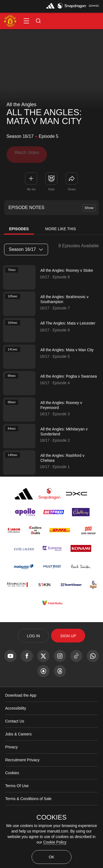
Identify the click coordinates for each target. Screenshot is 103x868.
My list (31, 186)
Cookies (12, 789)
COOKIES (51, 817)
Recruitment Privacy (22, 776)
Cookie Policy (55, 842)
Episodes (19, 226)
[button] (26, 21)
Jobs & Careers (18, 750)
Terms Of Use (17, 802)
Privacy (12, 763)
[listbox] (26, 247)
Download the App (21, 711)
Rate (51, 186)
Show (89, 205)
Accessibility (16, 724)
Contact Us (15, 737)
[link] (72, 176)
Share (72, 186)
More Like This (61, 226)
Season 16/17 (26, 247)
